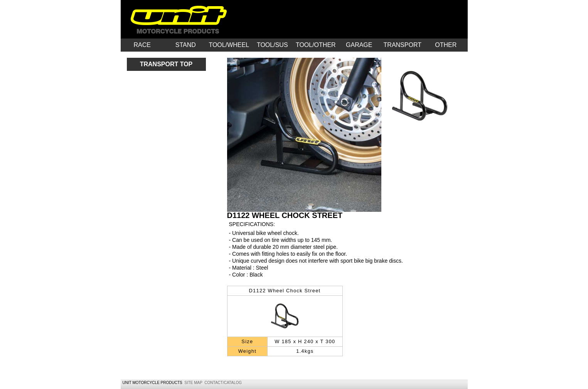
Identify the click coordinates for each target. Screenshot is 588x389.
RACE (142, 45)
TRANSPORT (403, 45)
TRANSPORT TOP (166, 64)
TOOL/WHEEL (229, 45)
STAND (186, 45)
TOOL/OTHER (316, 45)
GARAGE (359, 45)
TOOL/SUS (272, 45)
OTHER (446, 45)
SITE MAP (193, 383)
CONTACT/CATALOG (223, 383)
